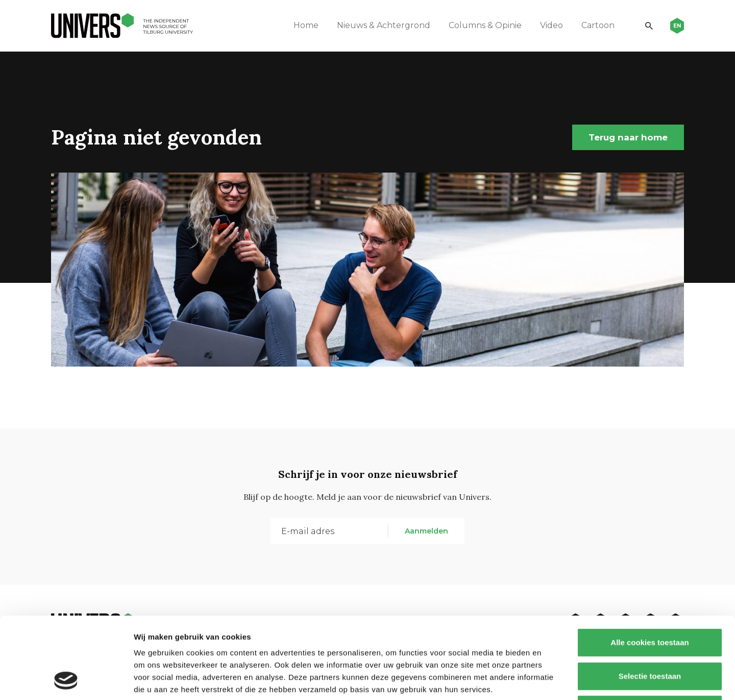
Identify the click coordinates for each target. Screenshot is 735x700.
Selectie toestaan (650, 600)
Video (552, 25)
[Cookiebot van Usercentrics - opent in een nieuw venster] (66, 680)
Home (306, 25)
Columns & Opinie (485, 25)
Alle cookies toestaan (650, 566)
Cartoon (598, 25)
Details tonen (552, 680)
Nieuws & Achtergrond (384, 25)
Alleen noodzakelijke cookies (650, 633)
